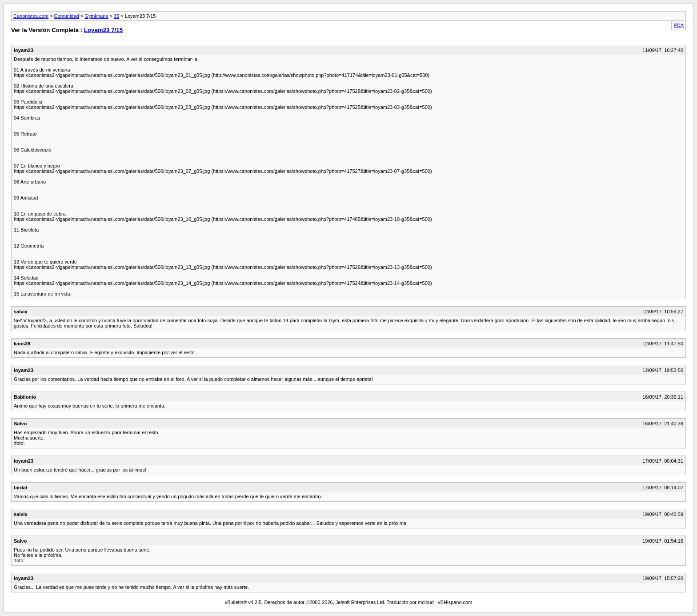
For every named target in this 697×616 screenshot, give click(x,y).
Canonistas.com (31, 16)
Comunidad (66, 16)
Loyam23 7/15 (103, 30)
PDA (679, 25)
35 (116, 16)
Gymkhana (96, 16)
